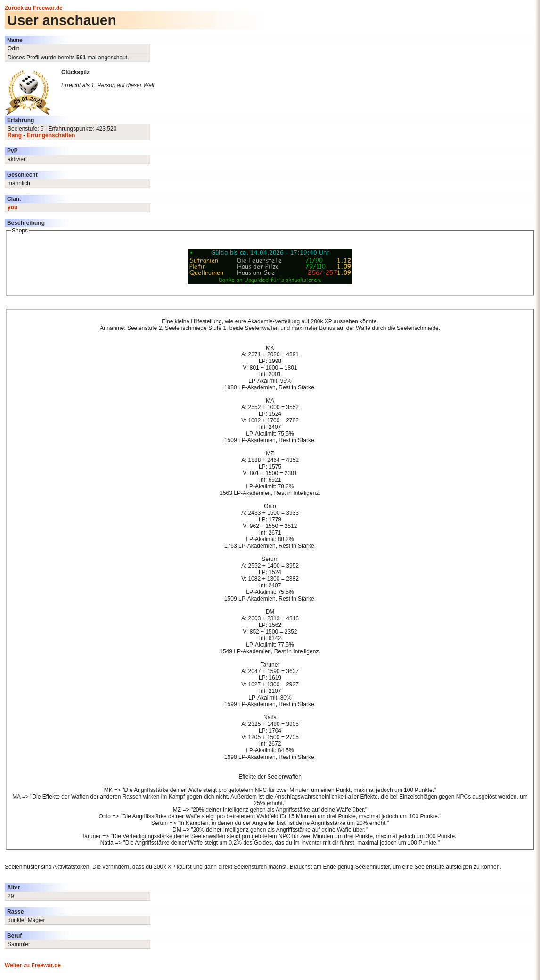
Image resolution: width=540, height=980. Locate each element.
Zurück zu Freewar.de (34, 8)
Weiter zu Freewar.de (33, 965)
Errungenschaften (51, 135)
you (12, 207)
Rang (15, 135)
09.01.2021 (28, 101)
